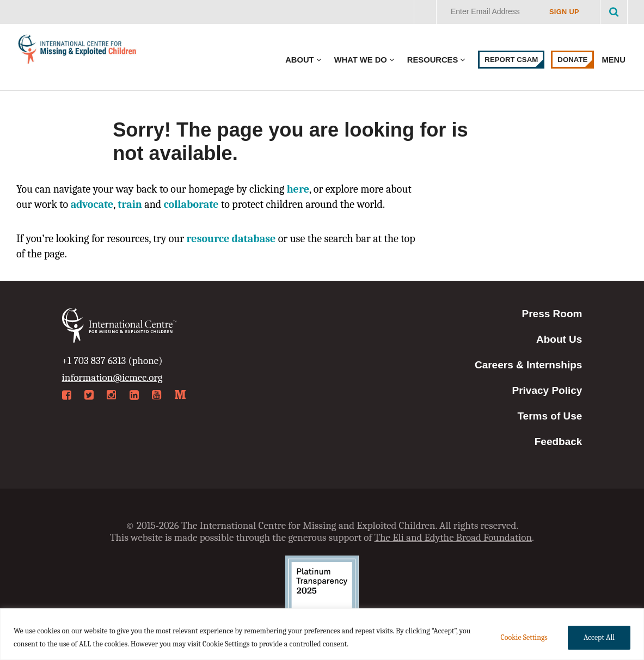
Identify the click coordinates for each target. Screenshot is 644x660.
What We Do (361, 60)
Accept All (599, 637)
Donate (572, 60)
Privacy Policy (547, 390)
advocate (92, 204)
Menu (615, 60)
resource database (231, 239)
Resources (433, 60)
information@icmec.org (112, 378)
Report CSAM (511, 60)
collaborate (191, 204)
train (130, 204)
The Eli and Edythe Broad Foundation (453, 538)
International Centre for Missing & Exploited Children (78, 51)
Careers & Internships (528, 365)
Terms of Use (550, 416)
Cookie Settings (524, 637)
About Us (559, 339)
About (299, 60)
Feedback (559, 442)
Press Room (552, 314)
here (298, 189)
